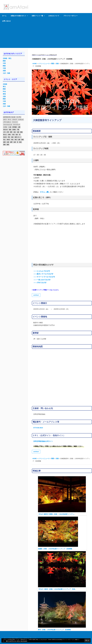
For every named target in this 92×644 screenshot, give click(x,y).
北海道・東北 (7, 58)
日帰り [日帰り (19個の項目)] (9, 135)
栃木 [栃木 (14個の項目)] (17, 135)
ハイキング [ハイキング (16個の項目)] (21, 120)
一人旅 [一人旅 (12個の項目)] (9, 127)
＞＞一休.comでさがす (42, 280)
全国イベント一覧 (38, 16)
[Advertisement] (46, 36)
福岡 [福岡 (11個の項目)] (22, 140)
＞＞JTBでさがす (40, 283)
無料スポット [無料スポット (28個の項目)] (18, 137)
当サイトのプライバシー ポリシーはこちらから (17, 641)
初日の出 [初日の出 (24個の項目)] (5, 130)
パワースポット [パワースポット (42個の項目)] (7, 122)
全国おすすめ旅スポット (19, 16)
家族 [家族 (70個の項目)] (21, 132)
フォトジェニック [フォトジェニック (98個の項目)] (8, 125)
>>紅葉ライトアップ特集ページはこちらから (45, 290)
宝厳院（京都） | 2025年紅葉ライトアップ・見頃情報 (55, 549)
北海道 (5, 84)
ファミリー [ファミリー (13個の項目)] (15, 122)
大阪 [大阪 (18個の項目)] (14, 132)
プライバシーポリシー (70, 16)
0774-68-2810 (38, 428)
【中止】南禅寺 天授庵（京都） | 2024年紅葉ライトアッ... (57, 514)
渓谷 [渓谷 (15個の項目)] (9, 137)
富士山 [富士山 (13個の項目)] (5, 135)
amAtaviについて (54, 16)
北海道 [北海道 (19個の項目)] (14, 130)
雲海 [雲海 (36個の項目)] (4, 145)
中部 (4, 63)
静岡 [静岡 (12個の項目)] (8, 145)
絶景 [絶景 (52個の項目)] (11, 142)
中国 (4, 68)
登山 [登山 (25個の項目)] (4, 140)
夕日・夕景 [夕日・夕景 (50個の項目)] (6, 132)
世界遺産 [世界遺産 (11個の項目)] (14, 127)
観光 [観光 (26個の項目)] (20, 142)
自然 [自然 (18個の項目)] (15, 142)
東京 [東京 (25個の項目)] (13, 135)
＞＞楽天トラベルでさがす (43, 274)
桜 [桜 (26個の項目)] (20, 135)
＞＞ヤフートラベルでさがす (44, 277)
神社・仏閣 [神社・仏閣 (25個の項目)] (17, 140)
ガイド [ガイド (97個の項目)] (5, 120)
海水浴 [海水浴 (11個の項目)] (5, 137)
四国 (4, 71)
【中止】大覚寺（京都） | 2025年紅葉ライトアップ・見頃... (57, 589)
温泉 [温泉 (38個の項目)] (12, 137)
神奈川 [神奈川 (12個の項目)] (8, 140)
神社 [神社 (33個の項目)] (12, 140)
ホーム (4, 16)
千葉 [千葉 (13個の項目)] (18, 130)
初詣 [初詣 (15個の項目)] (10, 130)
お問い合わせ (6, 21)
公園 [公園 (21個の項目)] (19, 127)
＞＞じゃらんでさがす (42, 271)
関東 (4, 61)
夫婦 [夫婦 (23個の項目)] (18, 132)
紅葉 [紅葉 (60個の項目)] (8, 142)
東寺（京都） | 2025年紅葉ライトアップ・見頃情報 (54, 630)
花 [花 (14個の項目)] (18, 142)
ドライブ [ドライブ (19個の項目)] (14, 120)
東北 (4, 87)
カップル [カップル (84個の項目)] (19, 117)
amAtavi (36, 295)
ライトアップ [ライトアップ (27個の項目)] (16, 125)
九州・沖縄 (6, 73)
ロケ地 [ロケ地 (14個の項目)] (5, 127)
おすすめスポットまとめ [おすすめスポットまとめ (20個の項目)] (9, 117)
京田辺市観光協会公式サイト (43, 441)
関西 (4, 66)
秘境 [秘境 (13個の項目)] (4, 142)
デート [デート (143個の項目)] (9, 120)
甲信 (4, 92)
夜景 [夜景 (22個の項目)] (11, 132)
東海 (4, 94)
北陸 (4, 96)
